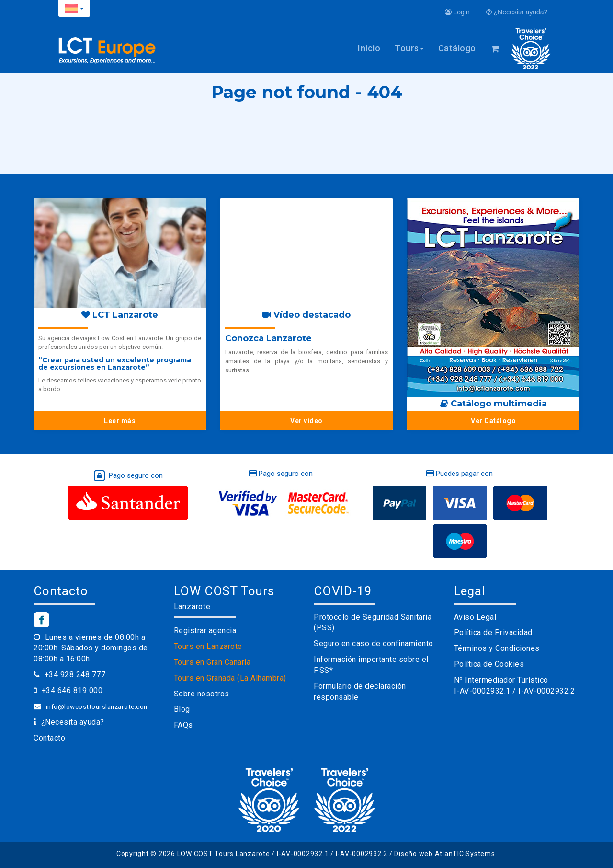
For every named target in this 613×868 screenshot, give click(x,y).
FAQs (183, 725)
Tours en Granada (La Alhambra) (230, 678)
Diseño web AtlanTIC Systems (444, 854)
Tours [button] (409, 48)
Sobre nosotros (202, 694)
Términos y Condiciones (497, 648)
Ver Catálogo (493, 421)
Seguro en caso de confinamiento (374, 643)
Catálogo (457, 48)
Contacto (49, 738)
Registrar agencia (205, 631)
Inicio (369, 48)
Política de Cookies (489, 664)
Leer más (120, 421)
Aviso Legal (475, 617)
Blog (182, 709)
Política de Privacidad (493, 632)
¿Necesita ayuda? (517, 12)
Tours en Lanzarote (208, 646)
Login (457, 12)
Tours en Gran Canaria (212, 662)
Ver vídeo (306, 421)
